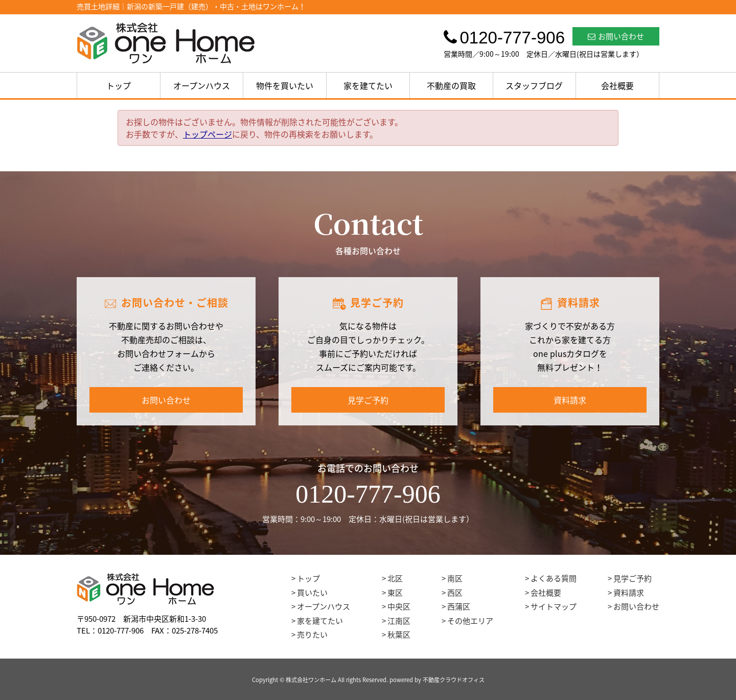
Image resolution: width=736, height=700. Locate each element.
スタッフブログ (534, 85)
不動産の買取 (451, 85)
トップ (119, 85)
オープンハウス (202, 85)
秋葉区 (399, 635)
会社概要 (617, 85)
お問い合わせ (616, 36)
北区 (395, 578)
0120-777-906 (368, 494)
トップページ (208, 134)
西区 (455, 593)
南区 (455, 578)
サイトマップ (554, 606)
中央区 (399, 606)
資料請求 (570, 400)
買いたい (312, 593)
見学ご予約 (368, 400)
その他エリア (470, 621)
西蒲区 (459, 606)
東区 (395, 593)
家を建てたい (368, 85)
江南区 (399, 621)
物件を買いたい (285, 85)
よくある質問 (554, 578)
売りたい (312, 635)
